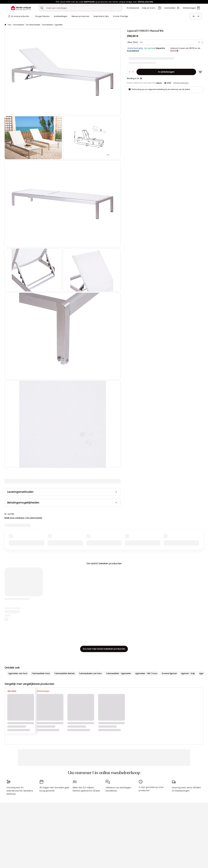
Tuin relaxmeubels (33, 25)
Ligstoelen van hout (18, 673)
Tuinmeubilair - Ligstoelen (52, 25)
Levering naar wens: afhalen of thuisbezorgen (186, 789)
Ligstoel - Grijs (188, 673)
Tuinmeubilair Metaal (64, 673)
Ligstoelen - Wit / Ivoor (146, 673)
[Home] (5, 25)
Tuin (9, 25)
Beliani (159, 83)
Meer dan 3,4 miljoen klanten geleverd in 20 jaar (86, 789)
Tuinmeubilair (18, 25)
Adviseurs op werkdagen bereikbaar (118, 789)
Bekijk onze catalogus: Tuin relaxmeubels (23, 518)
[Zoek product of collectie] (42, 8)
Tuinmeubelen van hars (90, 673)
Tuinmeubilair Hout (41, 673)
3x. (138, 78)
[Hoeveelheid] (131, 72)
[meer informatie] (177, 51)
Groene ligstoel (169, 673)
